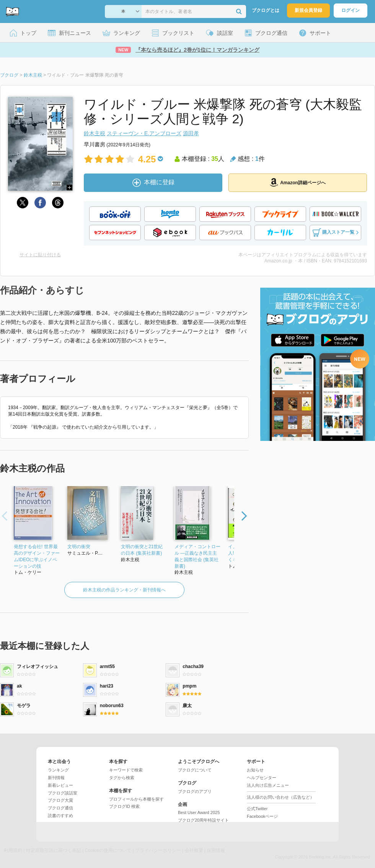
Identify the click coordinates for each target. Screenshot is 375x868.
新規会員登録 (308, 10)
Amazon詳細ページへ (298, 182)
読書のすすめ (60, 816)
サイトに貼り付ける (40, 255)
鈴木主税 (95, 133)
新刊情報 (56, 778)
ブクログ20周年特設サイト (203, 820)
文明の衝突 (79, 547)
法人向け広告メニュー (268, 785)
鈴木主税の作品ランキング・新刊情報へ (124, 590)
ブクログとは (266, 10)
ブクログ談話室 (63, 793)
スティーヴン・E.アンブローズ (144, 133)
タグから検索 (122, 778)
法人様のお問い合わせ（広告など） (280, 797)
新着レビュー (60, 785)
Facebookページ (262, 816)
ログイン (351, 10)
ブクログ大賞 (60, 800)
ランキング (58, 770)
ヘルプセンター (262, 778)
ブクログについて (195, 770)
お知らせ (255, 770)
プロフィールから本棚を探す (136, 799)
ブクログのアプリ (195, 791)
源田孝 (191, 133)
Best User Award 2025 (199, 812)
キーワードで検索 (126, 770)
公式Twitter (257, 809)
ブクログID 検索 (124, 806)
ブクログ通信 (60, 808)
